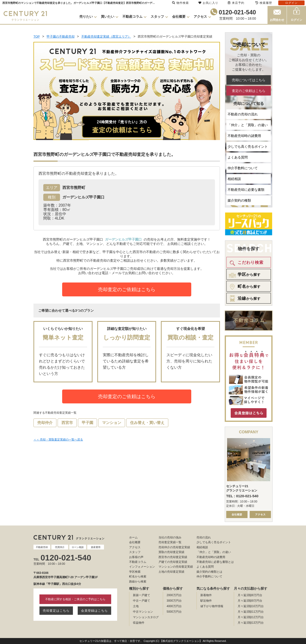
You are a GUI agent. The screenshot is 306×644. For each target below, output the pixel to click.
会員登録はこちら (94, 611)
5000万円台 (174, 612)
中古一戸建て (142, 601)
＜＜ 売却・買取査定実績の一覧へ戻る (58, 440)
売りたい (86, 17)
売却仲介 (45, 423)
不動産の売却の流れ (243, 114)
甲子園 (87, 423)
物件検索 (180, 3)
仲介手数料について (243, 168)
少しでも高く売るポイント (248, 147)
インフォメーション (142, 567)
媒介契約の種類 (239, 200)
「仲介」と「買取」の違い (248, 125)
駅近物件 (206, 601)
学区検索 (135, 572)
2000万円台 (174, 595)
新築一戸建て (142, 595)
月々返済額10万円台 (251, 606)
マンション (112, 423)
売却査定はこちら (56, 611)
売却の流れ (204, 537)
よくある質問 (238, 157)
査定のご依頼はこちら (249, 91)
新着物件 (206, 595)
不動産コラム (132, 17)
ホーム (133, 537)
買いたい (108, 17)
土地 (136, 606)
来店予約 (236, 3)
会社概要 (179, 17)
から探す (244, 275)
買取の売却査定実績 (171, 552)
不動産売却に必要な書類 (246, 190)
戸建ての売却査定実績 (173, 562)
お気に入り (208, 3)
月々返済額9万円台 (250, 601)
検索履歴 (264, 3)
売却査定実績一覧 (170, 542)
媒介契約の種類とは (209, 572)
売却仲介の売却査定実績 (174, 547)
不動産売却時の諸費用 (244, 136)
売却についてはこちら (249, 80)
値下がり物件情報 (212, 606)
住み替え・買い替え (147, 423)
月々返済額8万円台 (250, 595)
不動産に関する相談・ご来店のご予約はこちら (75, 599)
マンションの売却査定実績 (176, 567)
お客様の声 (136, 557)
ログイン (296, 20)
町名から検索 (138, 576)
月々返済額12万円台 (251, 617)
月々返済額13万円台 (251, 623)
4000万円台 (174, 606)
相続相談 (234, 179)
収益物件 (139, 623)
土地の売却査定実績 (171, 572)
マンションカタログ (146, 617)
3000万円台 (174, 601)
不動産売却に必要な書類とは (215, 562)
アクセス (200, 17)
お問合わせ (277, 20)
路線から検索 (138, 582)
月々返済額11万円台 (251, 612)
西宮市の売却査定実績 (173, 557)
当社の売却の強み (170, 537)
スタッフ (157, 17)
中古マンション (143, 612)
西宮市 (67, 423)
